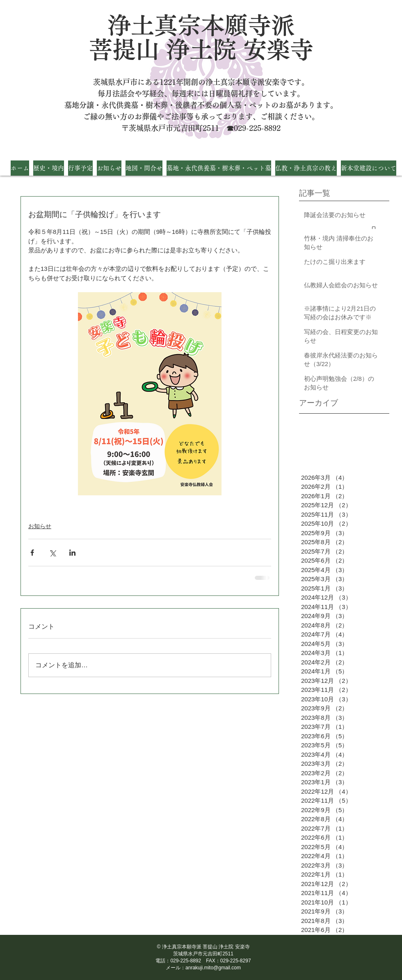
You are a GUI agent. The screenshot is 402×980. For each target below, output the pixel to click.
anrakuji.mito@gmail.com (213, 968)
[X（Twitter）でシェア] (52, 553)
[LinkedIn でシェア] (72, 553)
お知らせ (40, 526)
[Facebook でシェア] (32, 553)
